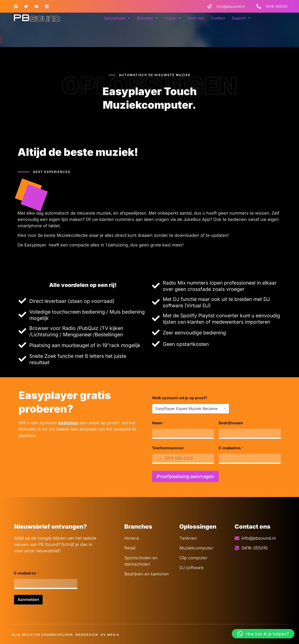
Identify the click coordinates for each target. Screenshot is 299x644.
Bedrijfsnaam (231, 423)
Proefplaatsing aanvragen (185, 476)
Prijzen (173, 18)
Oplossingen (117, 18)
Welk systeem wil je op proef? (180, 398)
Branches (147, 18)
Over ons (196, 18)
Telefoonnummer (168, 448)
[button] (117, 18)
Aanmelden (28, 600)
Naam (159, 423)
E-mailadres (231, 448)
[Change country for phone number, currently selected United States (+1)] (157, 459)
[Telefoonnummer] (183, 459)
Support (241, 18)
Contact (218, 18)
